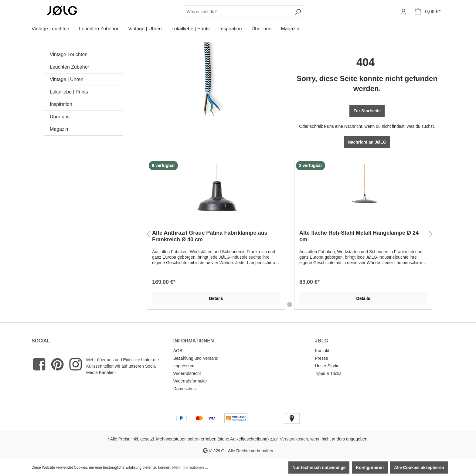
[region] (290, 235)
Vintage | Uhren (67, 79)
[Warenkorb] (428, 12)
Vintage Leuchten (69, 54)
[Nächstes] (431, 235)
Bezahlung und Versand (196, 358)
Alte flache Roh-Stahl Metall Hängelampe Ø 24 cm (359, 236)
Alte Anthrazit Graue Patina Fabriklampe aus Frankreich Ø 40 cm (210, 236)
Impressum (184, 366)
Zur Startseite (367, 111)
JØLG (321, 341)
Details (216, 298)
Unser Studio (327, 366)
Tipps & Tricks (328, 373)
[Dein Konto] (403, 12)
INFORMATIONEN (194, 341)
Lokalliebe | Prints (69, 92)
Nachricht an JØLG (367, 142)
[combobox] (237, 12)
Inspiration (61, 104)
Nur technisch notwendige (319, 467)
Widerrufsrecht (187, 373)
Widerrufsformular (190, 381)
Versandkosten (294, 439)
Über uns (60, 117)
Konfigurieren (370, 467)
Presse (321, 358)
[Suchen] (298, 12)
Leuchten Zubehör (70, 67)
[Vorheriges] (148, 235)
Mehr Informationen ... (190, 467)
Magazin (59, 129)
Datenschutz (185, 389)
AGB (178, 351)
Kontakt (322, 351)
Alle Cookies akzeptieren (419, 467)
